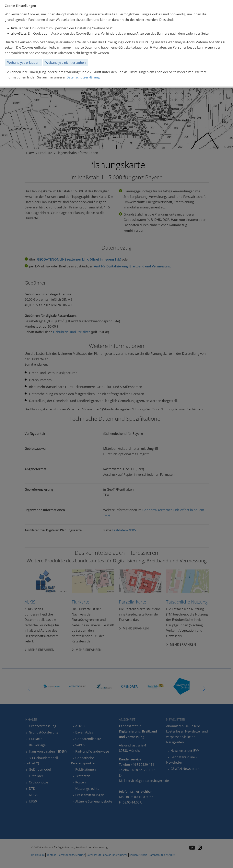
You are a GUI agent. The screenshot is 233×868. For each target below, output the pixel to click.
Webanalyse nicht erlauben (66, 63)
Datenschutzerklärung (83, 77)
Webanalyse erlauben (23, 63)
